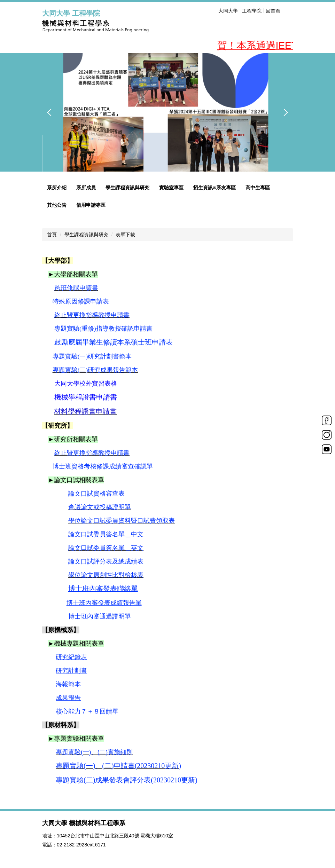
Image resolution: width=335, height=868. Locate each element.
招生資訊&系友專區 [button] (215, 188)
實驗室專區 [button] (171, 188)
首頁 (52, 235)
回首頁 (273, 11)
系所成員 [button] (86, 188)
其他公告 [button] (57, 205)
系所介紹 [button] (57, 188)
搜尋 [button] (289, 11)
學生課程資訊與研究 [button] (127, 188)
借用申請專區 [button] (91, 205)
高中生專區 (258, 188)
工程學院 (252, 11)
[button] (51, 112)
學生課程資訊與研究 (86, 235)
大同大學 (228, 11)
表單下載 (125, 235)
